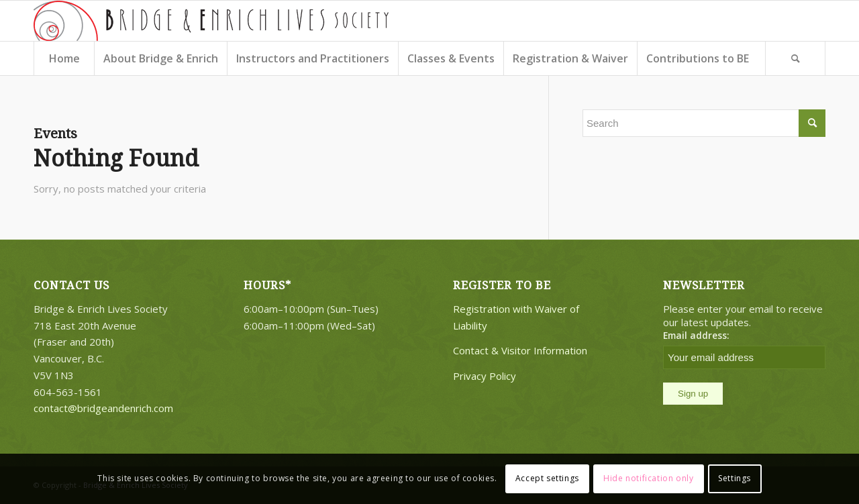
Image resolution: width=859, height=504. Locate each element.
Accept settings (547, 478)
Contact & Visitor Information (520, 350)
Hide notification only (648, 478)
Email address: (696, 335)
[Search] (795, 58)
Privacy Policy (485, 376)
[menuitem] (64, 58)
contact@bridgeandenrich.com (103, 408)
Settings (735, 478)
